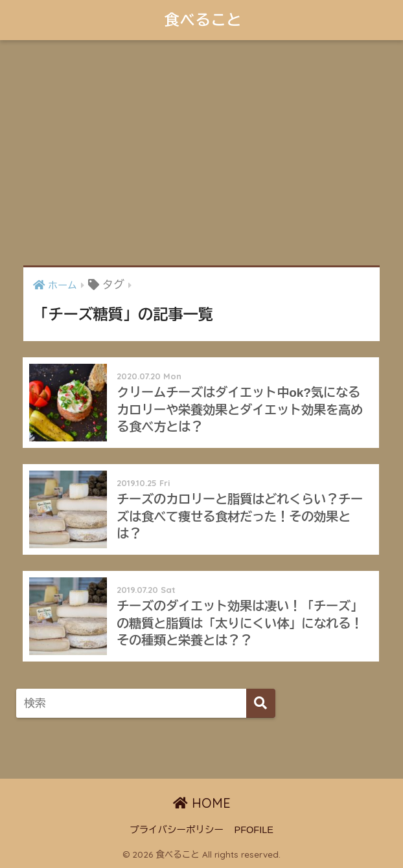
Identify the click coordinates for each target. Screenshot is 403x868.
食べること (203, 20)
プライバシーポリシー (177, 830)
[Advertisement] (201, 153)
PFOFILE (254, 830)
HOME (202, 803)
